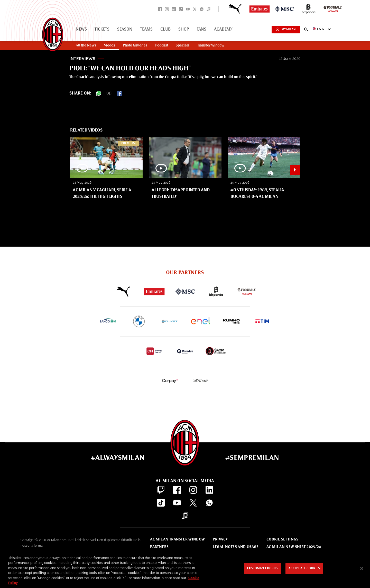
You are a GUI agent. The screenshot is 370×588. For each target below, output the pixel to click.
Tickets (102, 30)
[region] (185, 569)
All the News (86, 45)
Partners (159, 547)
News (81, 30)
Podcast (162, 45)
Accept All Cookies (304, 568)
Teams (146, 30)
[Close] (362, 568)
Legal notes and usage (236, 547)
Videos (110, 45)
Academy (223, 30)
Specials (183, 45)
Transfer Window (211, 45)
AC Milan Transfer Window (177, 539)
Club (165, 30)
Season (125, 30)
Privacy (220, 539)
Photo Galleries (135, 45)
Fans (201, 30)
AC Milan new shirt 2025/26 (294, 547)
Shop (184, 30)
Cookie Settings (283, 539)
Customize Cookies (263, 568)
